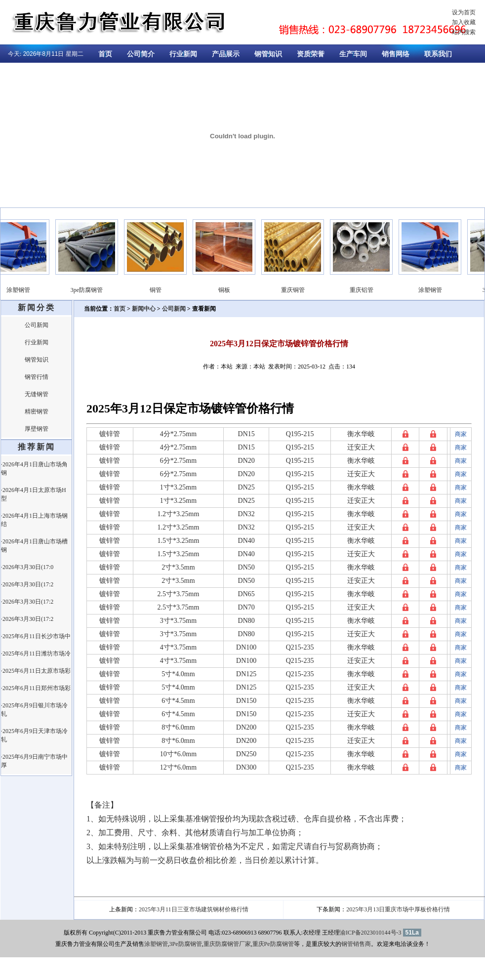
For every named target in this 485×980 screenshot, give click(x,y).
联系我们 (438, 54)
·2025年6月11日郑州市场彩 (36, 688)
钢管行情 (37, 377)
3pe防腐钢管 (90, 290)
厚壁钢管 (37, 429)
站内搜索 (464, 32)
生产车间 (353, 54)
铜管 (159, 290)
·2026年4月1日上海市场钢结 (34, 520)
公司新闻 (37, 325)
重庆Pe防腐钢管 (273, 944)
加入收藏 (464, 22)
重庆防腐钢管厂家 (227, 944)
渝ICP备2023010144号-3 (371, 933)
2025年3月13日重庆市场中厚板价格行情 (398, 909)
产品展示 (226, 54)
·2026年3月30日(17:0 (27, 567)
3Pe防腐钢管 (186, 944)
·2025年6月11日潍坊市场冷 (36, 653)
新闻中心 (144, 309)
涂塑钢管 (21, 290)
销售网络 (396, 54)
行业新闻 (183, 54)
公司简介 (141, 54)
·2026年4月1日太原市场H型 (34, 494)
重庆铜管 (296, 290)
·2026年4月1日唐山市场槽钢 (34, 546)
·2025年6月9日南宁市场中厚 (34, 761)
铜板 (227, 290)
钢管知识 (268, 54)
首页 (105, 54)
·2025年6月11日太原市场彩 (36, 671)
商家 (461, 434)
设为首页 (464, 12)
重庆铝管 (364, 290)
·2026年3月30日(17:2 (27, 584)
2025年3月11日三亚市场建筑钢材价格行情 (194, 909)
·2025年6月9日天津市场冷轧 (34, 735)
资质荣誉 (311, 54)
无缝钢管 (37, 394)
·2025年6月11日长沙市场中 (36, 636)
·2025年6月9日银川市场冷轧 (34, 710)
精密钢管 (37, 411)
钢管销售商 (356, 944)
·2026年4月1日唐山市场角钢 (34, 469)
